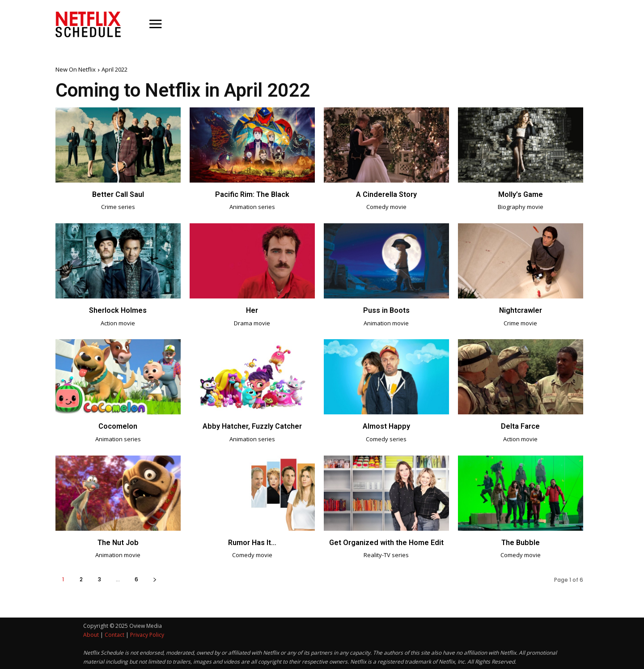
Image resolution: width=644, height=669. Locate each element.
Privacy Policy (147, 634)
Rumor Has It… (252, 541)
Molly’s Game (520, 194)
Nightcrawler (520, 310)
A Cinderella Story (386, 194)
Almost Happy (386, 426)
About (91, 634)
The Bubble (521, 541)
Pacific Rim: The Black (252, 194)
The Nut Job (118, 541)
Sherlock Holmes (118, 310)
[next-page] (155, 578)
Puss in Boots (386, 310)
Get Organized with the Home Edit (386, 541)
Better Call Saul (118, 194)
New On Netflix (76, 69)
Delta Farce (521, 426)
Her (252, 310)
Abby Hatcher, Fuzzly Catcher (252, 426)
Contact (114, 634)
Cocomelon (118, 426)
